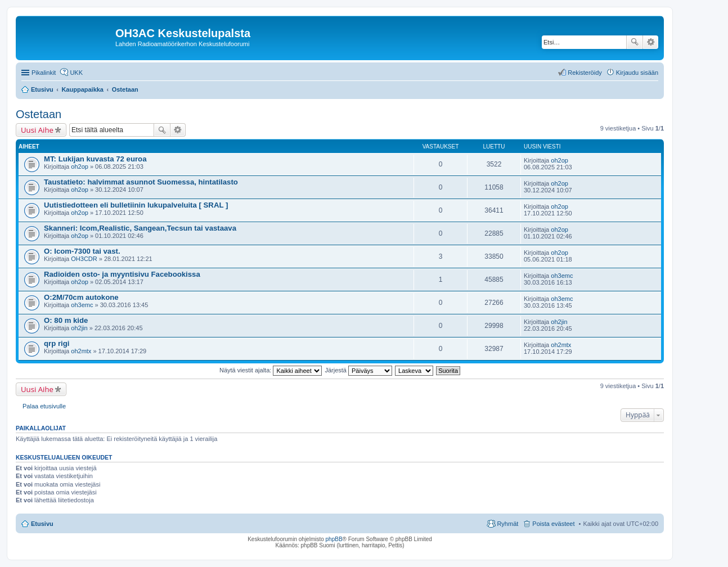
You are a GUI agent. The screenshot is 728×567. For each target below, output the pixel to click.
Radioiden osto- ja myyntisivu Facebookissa (122, 274)
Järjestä (358, 370)
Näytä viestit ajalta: (271, 370)
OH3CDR (84, 259)
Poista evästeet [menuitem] (553, 524)
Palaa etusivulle (44, 406)
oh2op (80, 166)
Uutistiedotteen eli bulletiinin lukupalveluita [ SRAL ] (136, 205)
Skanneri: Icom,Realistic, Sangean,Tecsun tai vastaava (140, 228)
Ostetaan (39, 114)
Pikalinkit (44, 73)
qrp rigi (57, 343)
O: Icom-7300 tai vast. (82, 251)
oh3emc (562, 276)
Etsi (635, 42)
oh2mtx (81, 351)
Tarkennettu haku (651, 42)
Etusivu (42, 524)
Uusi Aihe (37, 130)
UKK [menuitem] (76, 73)
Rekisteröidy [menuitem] (585, 73)
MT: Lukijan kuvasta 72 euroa (95, 159)
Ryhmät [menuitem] (507, 524)
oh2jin (79, 328)
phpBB (334, 539)
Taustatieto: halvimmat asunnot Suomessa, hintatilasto (141, 182)
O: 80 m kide (66, 320)
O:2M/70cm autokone (81, 297)
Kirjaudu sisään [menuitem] (637, 73)
